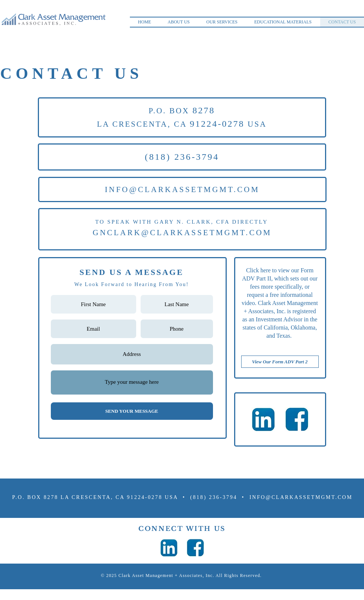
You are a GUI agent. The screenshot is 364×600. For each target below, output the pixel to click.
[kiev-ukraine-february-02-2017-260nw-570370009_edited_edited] (297, 419)
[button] (179, 22)
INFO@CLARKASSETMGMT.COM (182, 189)
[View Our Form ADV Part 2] (280, 362)
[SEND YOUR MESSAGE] (132, 411)
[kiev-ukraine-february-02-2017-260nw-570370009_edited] (263, 419)
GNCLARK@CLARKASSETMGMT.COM (182, 233)
